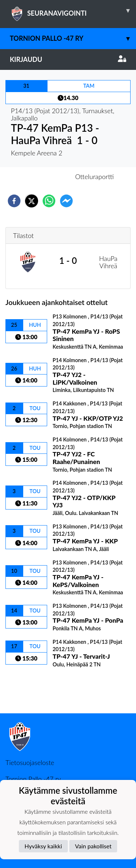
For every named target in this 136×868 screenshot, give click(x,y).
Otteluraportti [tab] (94, 177)
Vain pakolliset (93, 846)
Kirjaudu (68, 59)
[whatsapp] (49, 201)
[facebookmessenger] (66, 201)
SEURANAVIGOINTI (73, 11)
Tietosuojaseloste (30, 762)
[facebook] (14, 201)
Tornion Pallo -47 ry (73, 38)
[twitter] (32, 201)
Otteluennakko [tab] (43, 177)
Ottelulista (29, 689)
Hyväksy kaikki (43, 846)
